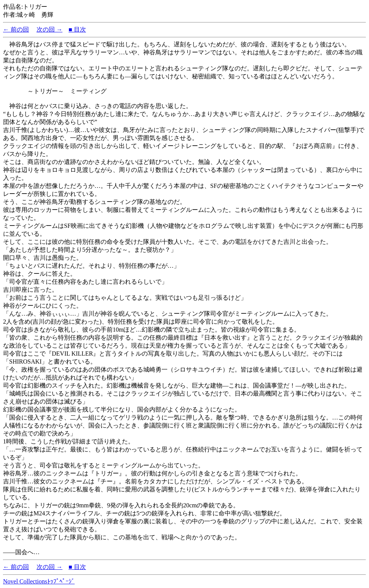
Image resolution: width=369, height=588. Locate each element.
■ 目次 (77, 29)
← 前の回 (16, 29)
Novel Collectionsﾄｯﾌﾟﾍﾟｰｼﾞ (39, 581)
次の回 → (50, 29)
